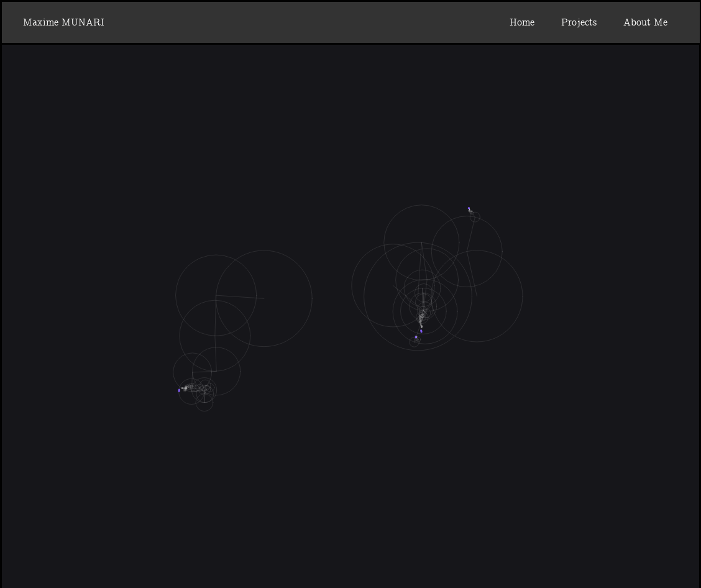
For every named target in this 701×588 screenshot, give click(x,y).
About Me (645, 23)
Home (522, 23)
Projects (579, 23)
